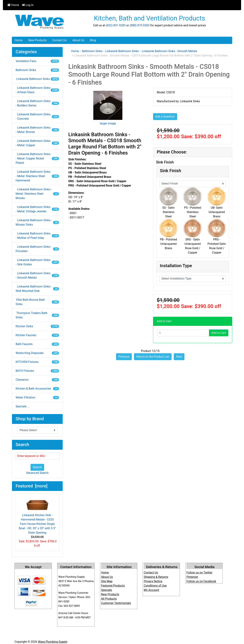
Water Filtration (37, 397)
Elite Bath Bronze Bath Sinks (37, 302)
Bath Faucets (37, 344)
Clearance (37, 380)
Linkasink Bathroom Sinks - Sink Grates (37, 262)
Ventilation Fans (37, 61)
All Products (109, 599)
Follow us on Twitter (199, 573)
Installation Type (176, 266)
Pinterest (192, 577)
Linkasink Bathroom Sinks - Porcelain (37, 249)
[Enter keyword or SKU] (37, 456)
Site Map (107, 581)
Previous (124, 357)
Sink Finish (171, 171)
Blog (93, 40)
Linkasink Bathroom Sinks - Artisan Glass (37, 90)
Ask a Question (165, 117)
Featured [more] (31, 486)
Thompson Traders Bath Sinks (37, 315)
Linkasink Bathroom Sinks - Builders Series (37, 103)
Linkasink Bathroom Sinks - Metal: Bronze (37, 130)
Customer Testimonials (116, 603)
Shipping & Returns (156, 577)
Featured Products (113, 586)
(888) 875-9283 (140, 25)
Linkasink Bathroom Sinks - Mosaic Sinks (37, 222)
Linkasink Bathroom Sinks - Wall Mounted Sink (37, 289)
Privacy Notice (153, 581)
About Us (78, 40)
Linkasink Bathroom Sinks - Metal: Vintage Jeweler (37, 209)
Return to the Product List (153, 357)
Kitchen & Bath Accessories (37, 389)
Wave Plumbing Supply (53, 642)
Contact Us (59, 40)
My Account (152, 590)
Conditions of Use (155, 586)
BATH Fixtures (37, 371)
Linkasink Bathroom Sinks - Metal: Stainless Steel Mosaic (37, 194)
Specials (107, 590)
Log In (28, 5)
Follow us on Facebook (201, 581)
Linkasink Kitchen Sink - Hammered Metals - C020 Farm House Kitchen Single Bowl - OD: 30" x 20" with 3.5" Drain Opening (37, 516)
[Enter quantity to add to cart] (183, 333)
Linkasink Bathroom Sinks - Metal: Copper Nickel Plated (37, 158)
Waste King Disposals (37, 353)
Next (179, 357)
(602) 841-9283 (116, 25)
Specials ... (23, 406)
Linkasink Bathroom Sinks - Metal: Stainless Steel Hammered (37, 176)
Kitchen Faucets (37, 335)
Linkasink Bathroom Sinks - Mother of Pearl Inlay (37, 236)
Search (37, 467)
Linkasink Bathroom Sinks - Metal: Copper (37, 143)
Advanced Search (37, 473)
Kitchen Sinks (37, 326)
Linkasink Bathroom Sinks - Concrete (37, 117)
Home (13, 5)
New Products (37, 40)
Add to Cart (219, 333)
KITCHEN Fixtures (37, 362)
